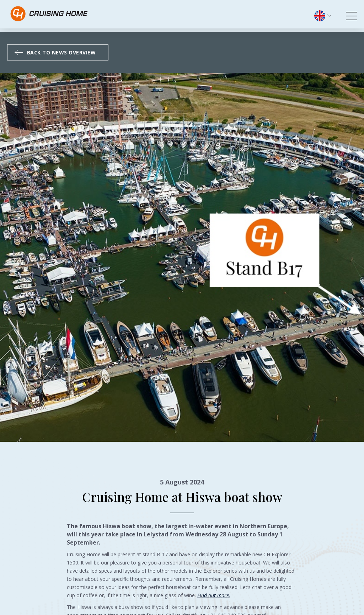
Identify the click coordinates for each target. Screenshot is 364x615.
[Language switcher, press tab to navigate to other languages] (326, 15)
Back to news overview (55, 53)
